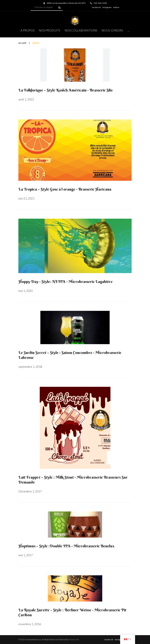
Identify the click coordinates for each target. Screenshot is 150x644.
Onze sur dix (74, 639)
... (129, 30)
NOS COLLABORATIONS (81, 30)
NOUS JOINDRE (112, 30)
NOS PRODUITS (50, 30)
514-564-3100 (100, 3)
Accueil (22, 43)
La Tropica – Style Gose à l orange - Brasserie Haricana (65, 189)
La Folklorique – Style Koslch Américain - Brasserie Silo (65, 90)
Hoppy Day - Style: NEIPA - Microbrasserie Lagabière (65, 281)
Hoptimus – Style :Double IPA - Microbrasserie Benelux (66, 546)
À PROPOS (28, 30)
